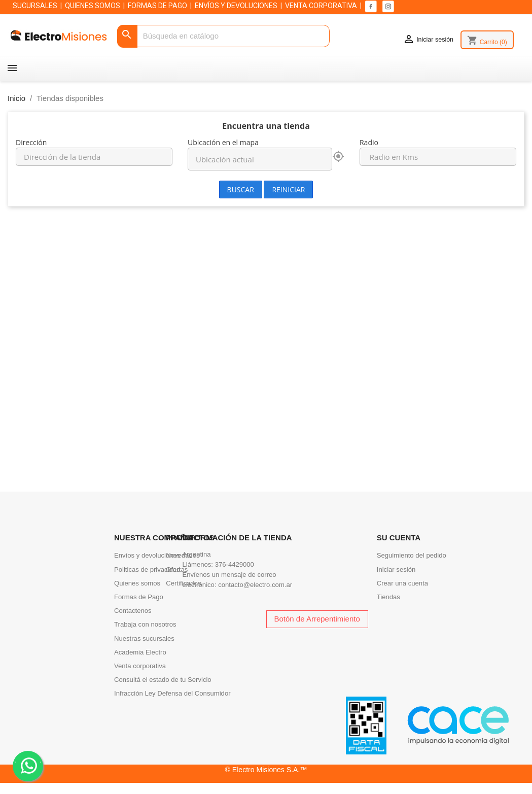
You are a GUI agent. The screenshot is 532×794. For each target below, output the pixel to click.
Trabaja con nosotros (145, 624)
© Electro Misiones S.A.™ (266, 770)
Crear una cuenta (402, 583)
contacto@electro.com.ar (255, 585)
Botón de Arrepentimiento (317, 619)
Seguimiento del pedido (412, 555)
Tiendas (388, 597)
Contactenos (133, 611)
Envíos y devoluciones (147, 555)
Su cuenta (399, 538)
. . (28, 765)
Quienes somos (137, 583)
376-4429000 (235, 564)
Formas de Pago (139, 597)
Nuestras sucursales (144, 638)
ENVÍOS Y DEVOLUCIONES (236, 6)
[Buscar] (224, 36)
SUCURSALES (35, 6)
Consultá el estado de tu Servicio (163, 680)
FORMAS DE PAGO (157, 6)
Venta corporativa (140, 666)
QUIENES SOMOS (93, 6)
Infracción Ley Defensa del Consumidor (172, 693)
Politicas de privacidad (147, 569)
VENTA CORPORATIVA (321, 6)
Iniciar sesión (396, 569)
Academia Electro (140, 652)
